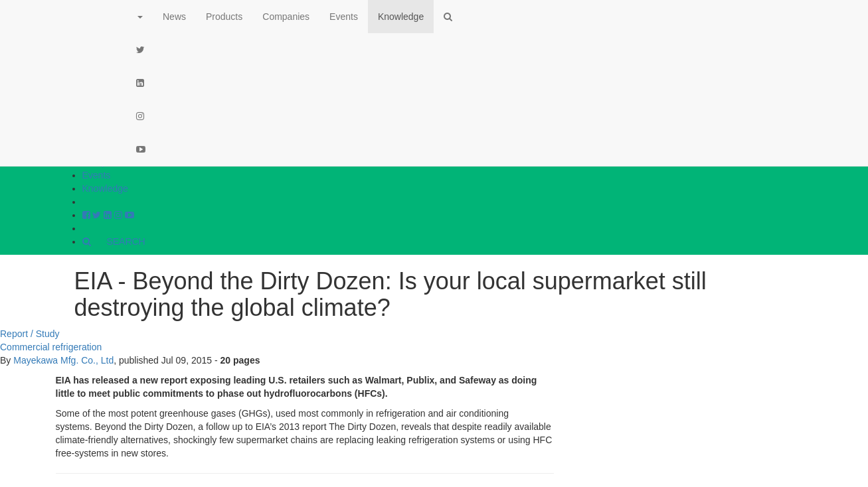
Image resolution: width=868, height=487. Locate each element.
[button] (139, 17)
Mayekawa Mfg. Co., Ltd (63, 360)
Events (97, 175)
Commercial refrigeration (51, 347)
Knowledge (105, 188)
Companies (286, 17)
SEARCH (114, 242)
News (174, 17)
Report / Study (30, 334)
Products (224, 17)
